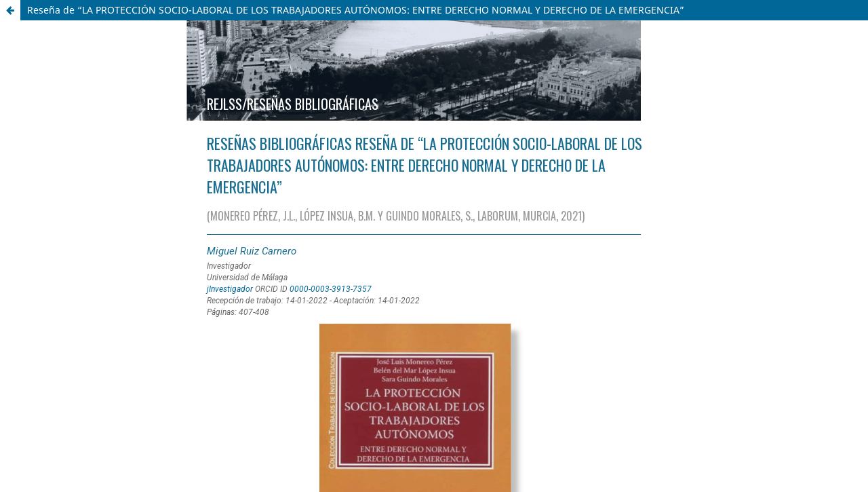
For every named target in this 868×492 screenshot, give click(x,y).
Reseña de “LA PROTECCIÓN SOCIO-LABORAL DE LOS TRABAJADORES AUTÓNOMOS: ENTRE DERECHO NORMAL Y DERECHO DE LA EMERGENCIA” (356, 10)
